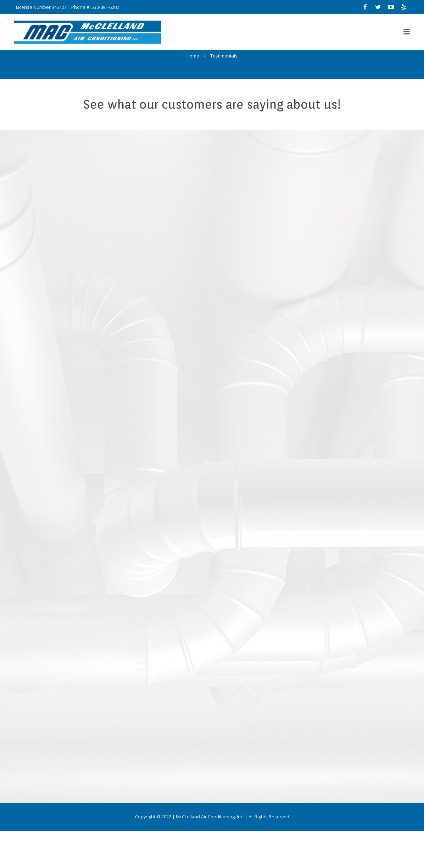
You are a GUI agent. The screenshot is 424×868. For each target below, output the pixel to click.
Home (193, 93)
